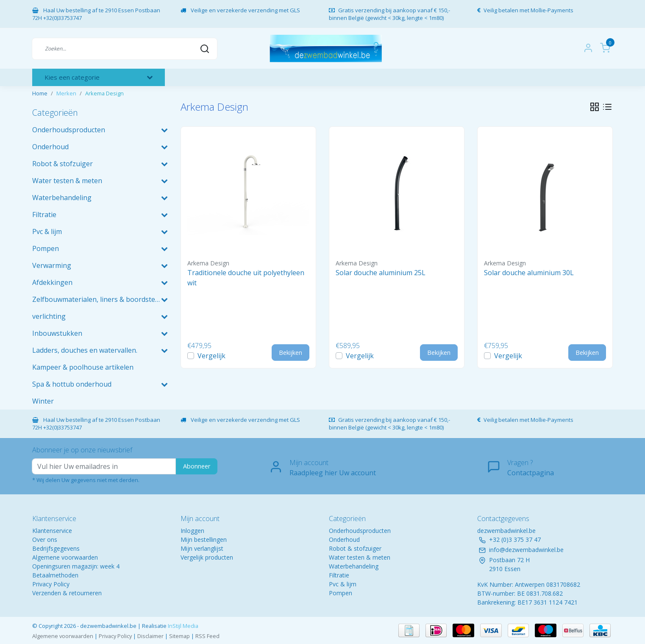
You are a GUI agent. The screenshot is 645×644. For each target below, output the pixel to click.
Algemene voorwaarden (65, 557)
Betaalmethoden (55, 575)
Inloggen (192, 531)
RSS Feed (207, 636)
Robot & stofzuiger (355, 548)
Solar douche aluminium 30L (529, 273)
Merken (66, 93)
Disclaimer (150, 636)
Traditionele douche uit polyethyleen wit (246, 278)
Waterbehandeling (354, 566)
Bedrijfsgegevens (56, 548)
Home (40, 93)
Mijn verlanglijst (202, 548)
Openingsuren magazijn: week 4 (76, 566)
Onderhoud (344, 539)
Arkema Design (104, 93)
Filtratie (339, 575)
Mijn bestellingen (204, 539)
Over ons (45, 539)
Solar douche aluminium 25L (381, 273)
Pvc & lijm (343, 584)
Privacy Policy (51, 584)
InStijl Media (182, 626)
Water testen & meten (360, 557)
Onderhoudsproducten (360, 531)
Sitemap (179, 636)
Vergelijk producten (207, 557)
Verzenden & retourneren (67, 593)
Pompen (341, 593)
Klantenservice (52, 531)
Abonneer (197, 466)
